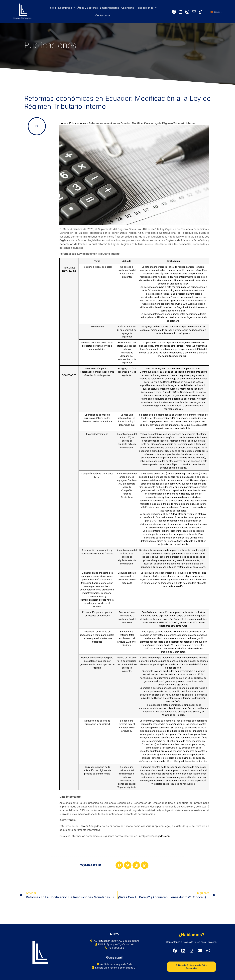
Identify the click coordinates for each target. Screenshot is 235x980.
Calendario (128, 8)
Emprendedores (110, 8)
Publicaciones (146, 8)
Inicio (53, 8)
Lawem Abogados (90, 826)
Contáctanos (103, 15)
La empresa (67, 8)
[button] (119, 865)
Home (63, 123)
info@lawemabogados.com (154, 836)
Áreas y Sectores (88, 8)
